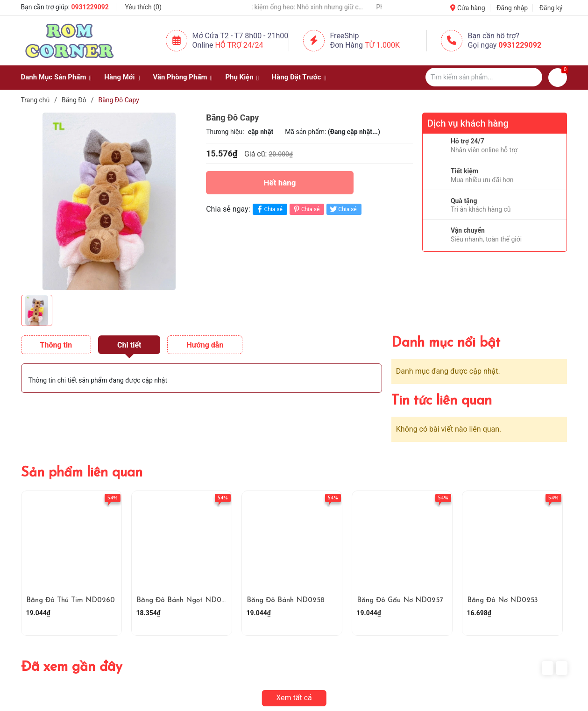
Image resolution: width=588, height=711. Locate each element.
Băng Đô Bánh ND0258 (286, 601)
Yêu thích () (143, 7)
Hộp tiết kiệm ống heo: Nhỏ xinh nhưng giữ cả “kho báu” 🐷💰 (307, 7)
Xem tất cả (294, 698)
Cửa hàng (468, 8)
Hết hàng (280, 183)
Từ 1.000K (382, 45)
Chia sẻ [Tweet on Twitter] (343, 209)
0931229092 (90, 7)
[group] (109, 201)
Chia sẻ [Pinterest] (306, 209)
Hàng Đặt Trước (297, 77)
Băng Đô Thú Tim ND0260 (71, 601)
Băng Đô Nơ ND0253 (503, 601)
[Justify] (531, 77)
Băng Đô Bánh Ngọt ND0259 (185, 601)
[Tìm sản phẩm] (484, 77)
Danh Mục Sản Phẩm (54, 77)
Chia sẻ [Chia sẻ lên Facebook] (269, 209)
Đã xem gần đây (72, 667)
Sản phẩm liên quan (82, 473)
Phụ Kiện (239, 77)
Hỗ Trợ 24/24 (239, 45)
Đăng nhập (512, 8)
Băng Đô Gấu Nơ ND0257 (400, 601)
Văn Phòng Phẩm (180, 77)
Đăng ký (551, 8)
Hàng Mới (119, 77)
